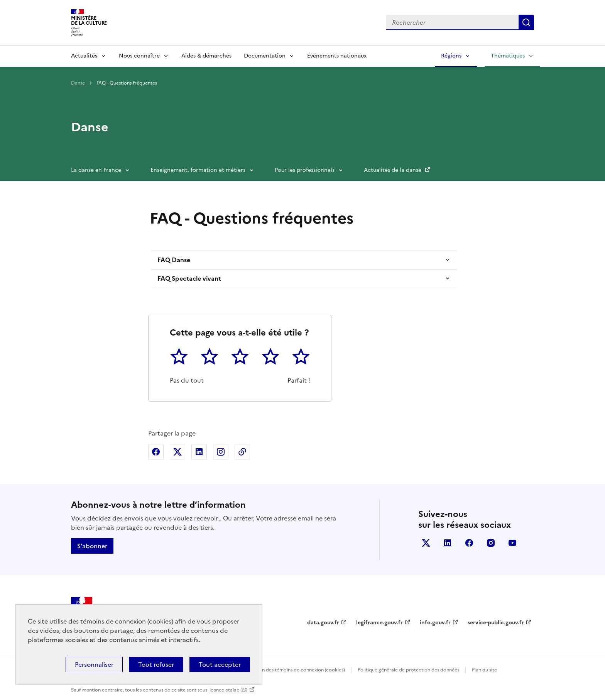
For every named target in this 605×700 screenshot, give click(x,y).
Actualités (84, 56)
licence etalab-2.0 (228, 690)
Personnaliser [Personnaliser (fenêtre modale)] (94, 664)
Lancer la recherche (526, 22)
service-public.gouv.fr (496, 623)
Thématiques (508, 56)
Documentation (265, 56)
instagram (491, 543)
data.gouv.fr (323, 623)
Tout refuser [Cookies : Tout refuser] (156, 664)
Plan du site (484, 670)
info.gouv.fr (435, 623)
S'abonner (92, 546)
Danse (79, 83)
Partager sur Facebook (156, 452)
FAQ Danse (174, 260)
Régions (451, 56)
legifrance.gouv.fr (379, 623)
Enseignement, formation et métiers (198, 170)
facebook (469, 543)
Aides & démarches (206, 56)
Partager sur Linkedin (199, 452)
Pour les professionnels (305, 170)
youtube (512, 543)
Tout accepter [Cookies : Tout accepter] (220, 664)
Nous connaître (139, 56)
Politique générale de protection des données (408, 670)
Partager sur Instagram (221, 452)
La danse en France (96, 170)
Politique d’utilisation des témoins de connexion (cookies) (281, 670)
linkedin (448, 543)
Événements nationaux (337, 56)
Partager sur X (177, 452)
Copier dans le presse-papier (242, 452)
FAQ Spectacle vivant (189, 278)
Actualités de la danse (393, 170)
